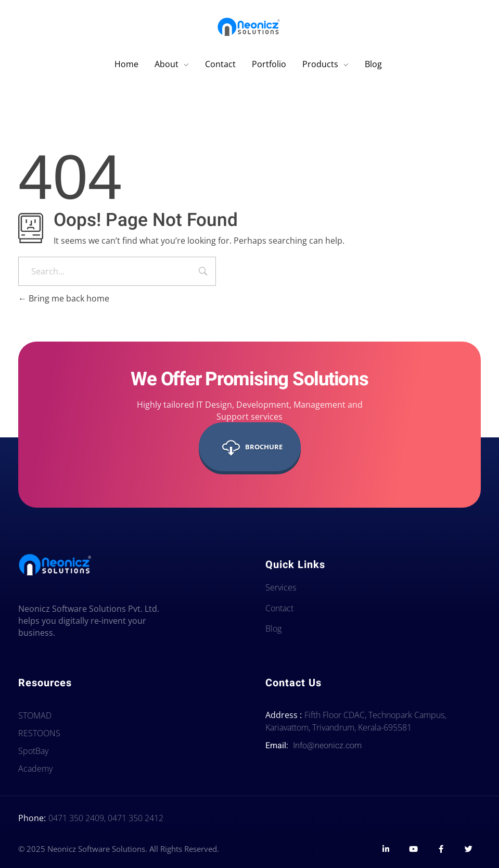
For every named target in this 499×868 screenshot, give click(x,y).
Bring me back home (64, 298)
